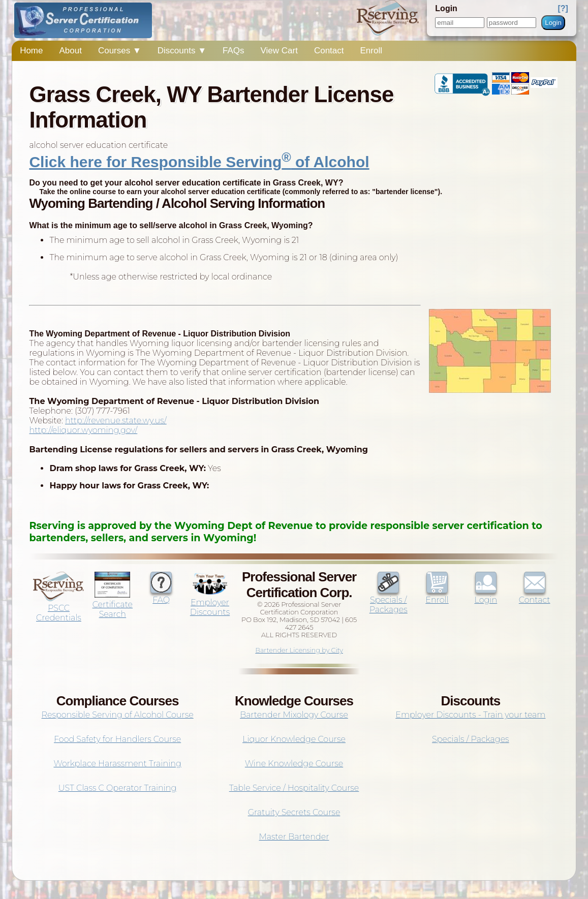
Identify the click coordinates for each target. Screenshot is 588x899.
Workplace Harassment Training (117, 764)
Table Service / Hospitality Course (294, 788)
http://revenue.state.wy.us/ (116, 421)
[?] (563, 8)
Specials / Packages (389, 600)
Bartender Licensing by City (299, 650)
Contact (329, 51)
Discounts (182, 51)
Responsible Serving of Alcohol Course (118, 715)
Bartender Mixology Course (294, 715)
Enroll (371, 51)
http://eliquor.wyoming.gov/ (83, 430)
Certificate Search (113, 604)
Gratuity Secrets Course (294, 812)
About (71, 51)
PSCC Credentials (58, 608)
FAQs (234, 51)
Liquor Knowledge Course (294, 739)
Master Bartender (294, 837)
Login (553, 23)
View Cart (279, 51)
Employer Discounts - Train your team (470, 715)
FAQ (161, 595)
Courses (120, 51)
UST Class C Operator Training (118, 788)
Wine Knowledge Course (294, 764)
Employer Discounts (210, 602)
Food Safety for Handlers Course (117, 739)
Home (31, 51)
